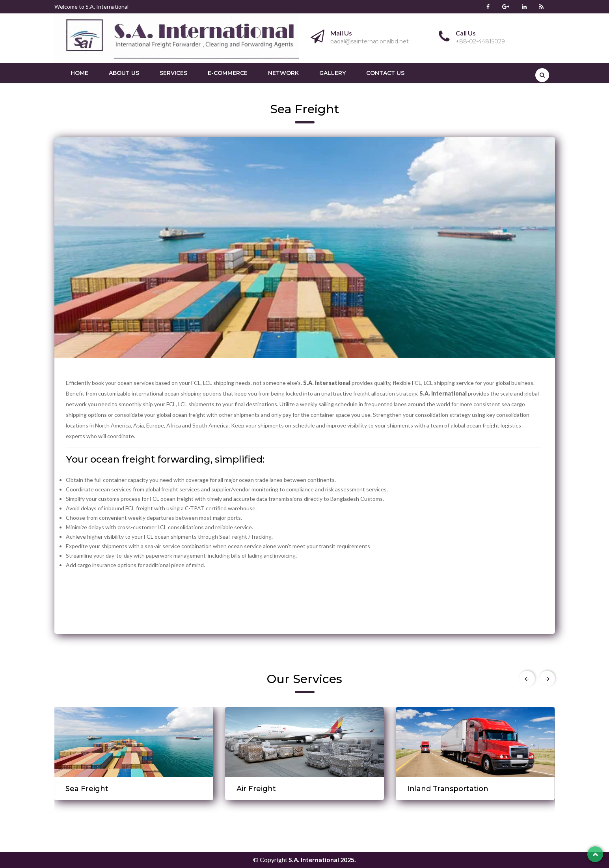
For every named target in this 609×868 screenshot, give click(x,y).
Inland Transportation (448, 789)
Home (79, 73)
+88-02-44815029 (480, 41)
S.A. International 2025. (322, 860)
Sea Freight (87, 789)
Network (283, 73)
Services (173, 73)
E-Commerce (228, 73)
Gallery (332, 73)
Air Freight (256, 789)
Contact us (385, 73)
